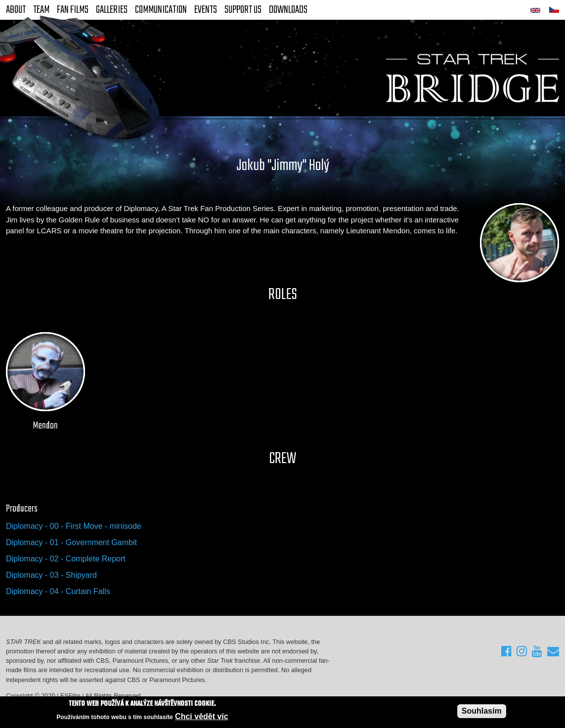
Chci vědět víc (202, 717)
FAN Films (73, 10)
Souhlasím (482, 711)
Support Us (243, 10)
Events (206, 10)
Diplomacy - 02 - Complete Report (66, 559)
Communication (161, 10)
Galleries (112, 10)
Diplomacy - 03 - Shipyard (51, 575)
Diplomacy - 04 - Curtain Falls (58, 591)
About (16, 10)
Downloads (288, 10)
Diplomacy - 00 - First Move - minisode (74, 526)
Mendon (45, 426)
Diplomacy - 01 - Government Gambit (71, 542)
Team (41, 10)
